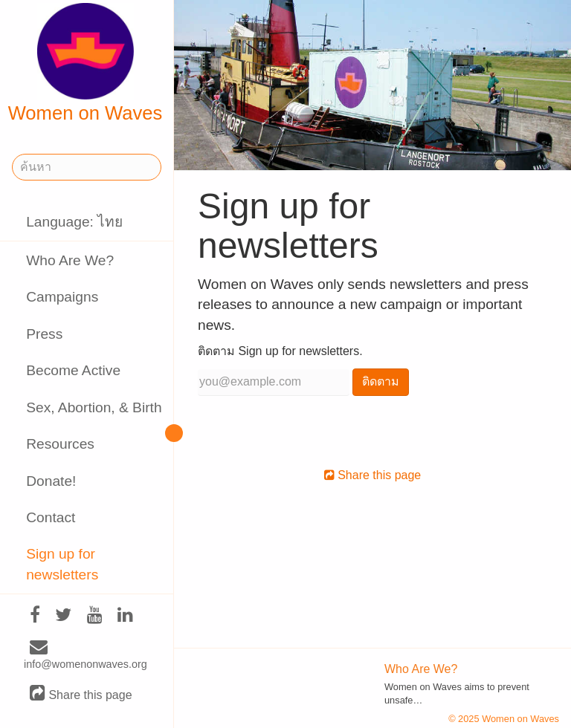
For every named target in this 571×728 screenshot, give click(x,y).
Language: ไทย (74, 222)
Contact (51, 517)
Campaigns (62, 297)
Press (44, 334)
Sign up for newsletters (62, 564)
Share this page (81, 694)
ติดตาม (381, 381)
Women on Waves (86, 63)
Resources (60, 444)
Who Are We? (70, 260)
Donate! (51, 481)
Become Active (73, 370)
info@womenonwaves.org (86, 656)
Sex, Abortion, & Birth (94, 407)
